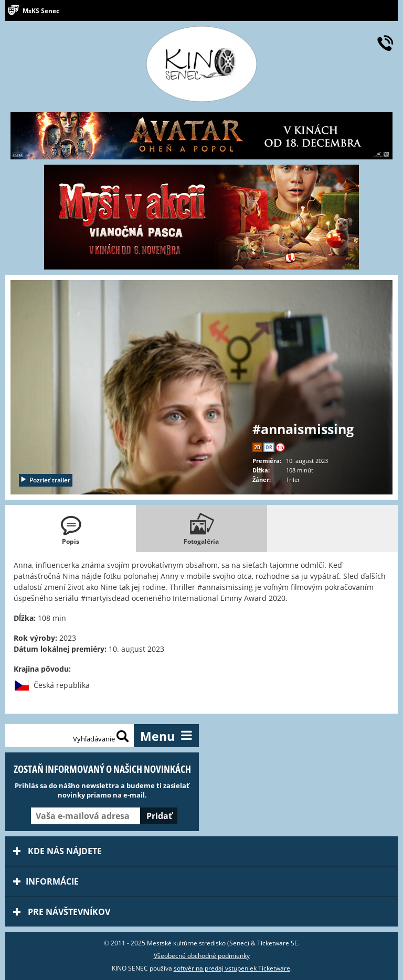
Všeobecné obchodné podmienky (202, 956)
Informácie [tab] (46, 881)
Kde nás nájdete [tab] (57, 851)
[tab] (71, 529)
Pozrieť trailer (45, 480)
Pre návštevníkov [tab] (62, 912)
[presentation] (71, 529)
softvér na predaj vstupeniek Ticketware (232, 968)
